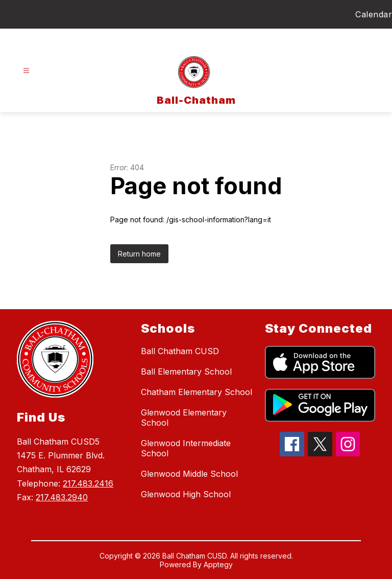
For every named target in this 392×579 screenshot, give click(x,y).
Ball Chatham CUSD (180, 351)
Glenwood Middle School (189, 474)
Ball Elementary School (186, 372)
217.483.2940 (62, 497)
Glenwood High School (186, 494)
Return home (139, 254)
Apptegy (218, 564)
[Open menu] (26, 71)
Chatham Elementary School (197, 392)
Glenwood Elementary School (184, 418)
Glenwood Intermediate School (186, 448)
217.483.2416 (88, 483)
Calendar (374, 14)
